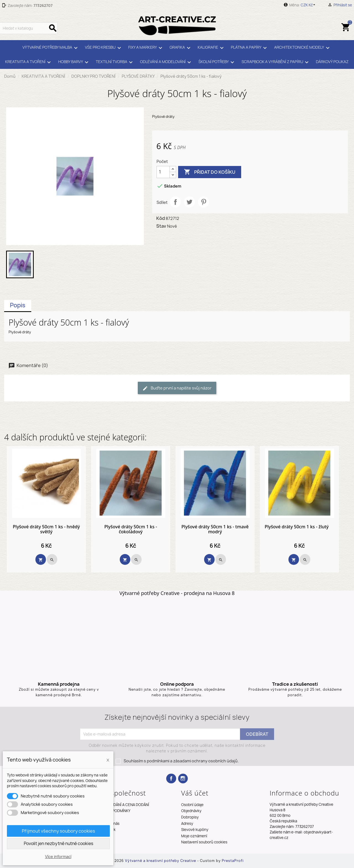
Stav (161, 226)
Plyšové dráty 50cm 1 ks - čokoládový (131, 529)
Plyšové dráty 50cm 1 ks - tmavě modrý (215, 529)
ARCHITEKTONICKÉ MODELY (303, 48)
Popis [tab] (18, 305)
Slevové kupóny (195, 830)
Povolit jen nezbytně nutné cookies (58, 844)
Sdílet (175, 202)
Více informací (58, 857)
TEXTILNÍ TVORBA (115, 62)
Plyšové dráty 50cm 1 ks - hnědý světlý (46, 529)
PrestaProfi (233, 861)
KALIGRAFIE (212, 48)
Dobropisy (190, 817)
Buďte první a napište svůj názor (177, 388)
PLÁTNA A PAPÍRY (250, 48)
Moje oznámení (194, 836)
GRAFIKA (181, 48)
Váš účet (195, 793)
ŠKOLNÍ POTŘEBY (217, 62)
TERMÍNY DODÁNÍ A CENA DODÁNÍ (121, 805)
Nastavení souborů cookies (204, 842)
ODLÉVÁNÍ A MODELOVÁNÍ (166, 62)
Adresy (187, 823)
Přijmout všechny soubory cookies (58, 831)
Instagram (183, 779)
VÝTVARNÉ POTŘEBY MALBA (51, 48)
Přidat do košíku (210, 172)
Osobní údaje (192, 805)
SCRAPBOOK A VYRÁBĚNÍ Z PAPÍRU (276, 62)
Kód (161, 218)
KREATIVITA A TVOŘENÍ (29, 62)
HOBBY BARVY (74, 62)
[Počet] (163, 172)
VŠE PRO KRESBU (104, 48)
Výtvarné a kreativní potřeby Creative (161, 861)
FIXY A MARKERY (146, 48)
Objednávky (191, 811)
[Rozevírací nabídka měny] (309, 5)
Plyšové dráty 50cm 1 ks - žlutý (297, 527)
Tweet (189, 202)
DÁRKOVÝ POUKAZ (332, 62)
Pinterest (204, 202)
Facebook (171, 779)
